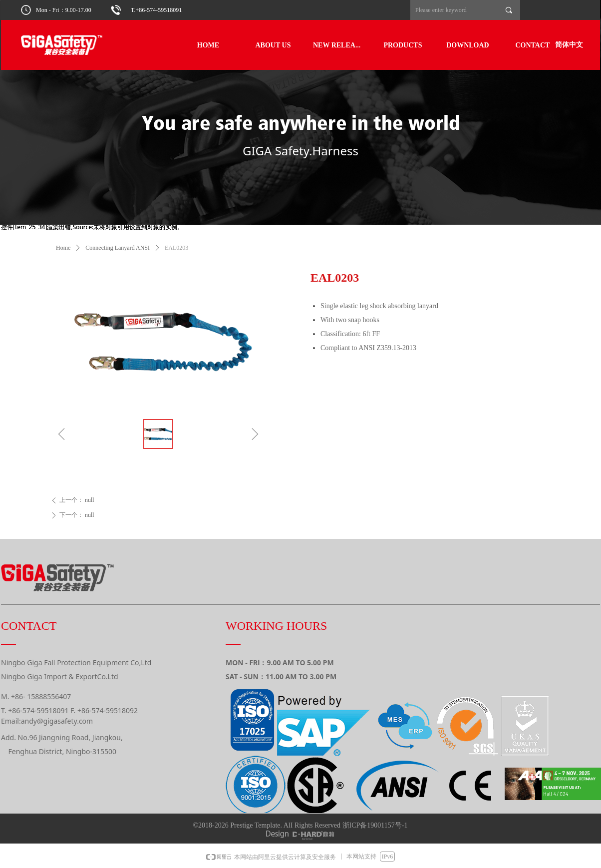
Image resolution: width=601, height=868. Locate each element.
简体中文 (569, 45)
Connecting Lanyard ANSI (118, 248)
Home (63, 248)
